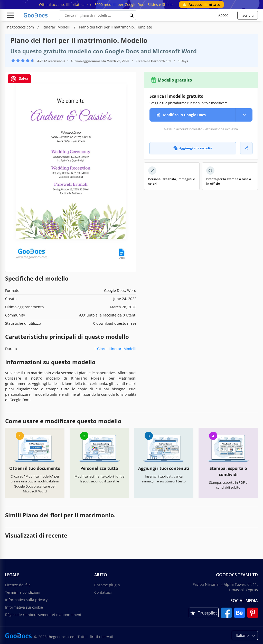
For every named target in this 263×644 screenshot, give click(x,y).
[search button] (132, 15)
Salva (19, 79)
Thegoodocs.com (20, 27)
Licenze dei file (18, 585)
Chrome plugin (107, 585)
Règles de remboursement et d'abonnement (43, 615)
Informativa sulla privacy (26, 600)
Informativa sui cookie (24, 607)
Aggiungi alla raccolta (193, 148)
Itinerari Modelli (57, 27)
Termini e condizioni (23, 592)
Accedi (224, 15)
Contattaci (103, 592)
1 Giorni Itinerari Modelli (115, 349)
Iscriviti (248, 15)
